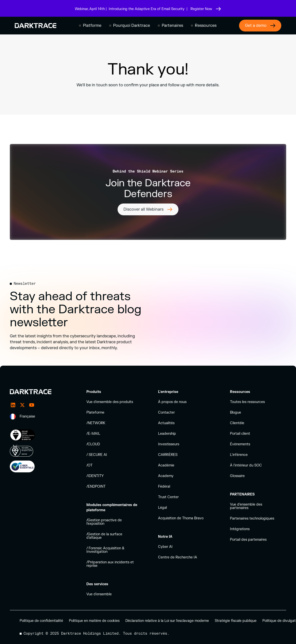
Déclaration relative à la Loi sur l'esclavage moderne (167, 621)
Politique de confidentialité (41, 621)
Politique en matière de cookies (94, 621)
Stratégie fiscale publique (236, 621)
